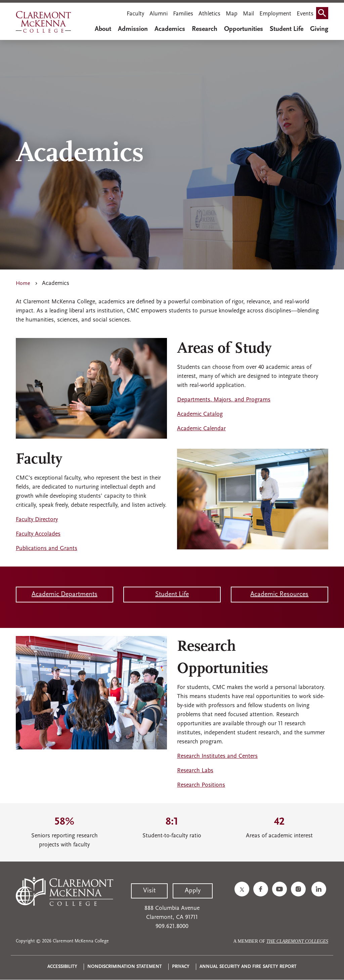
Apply (193, 891)
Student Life (287, 29)
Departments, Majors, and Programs (224, 400)
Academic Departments (64, 594)
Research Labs (195, 771)
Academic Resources (279, 594)
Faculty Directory (37, 520)
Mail (248, 14)
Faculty (135, 14)
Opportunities (244, 29)
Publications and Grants (47, 549)
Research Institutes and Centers (217, 756)
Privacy (181, 967)
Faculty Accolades (38, 534)
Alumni (159, 14)
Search (324, 15)
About (103, 29)
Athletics (209, 14)
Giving (319, 29)
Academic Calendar (201, 429)
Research (205, 29)
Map (232, 14)
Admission (133, 29)
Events (305, 14)
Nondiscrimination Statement (125, 967)
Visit (149, 891)
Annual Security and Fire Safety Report (248, 967)
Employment (275, 14)
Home (23, 284)
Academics (170, 29)
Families (183, 14)
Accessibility (62, 967)
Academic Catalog (200, 414)
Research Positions (201, 785)
